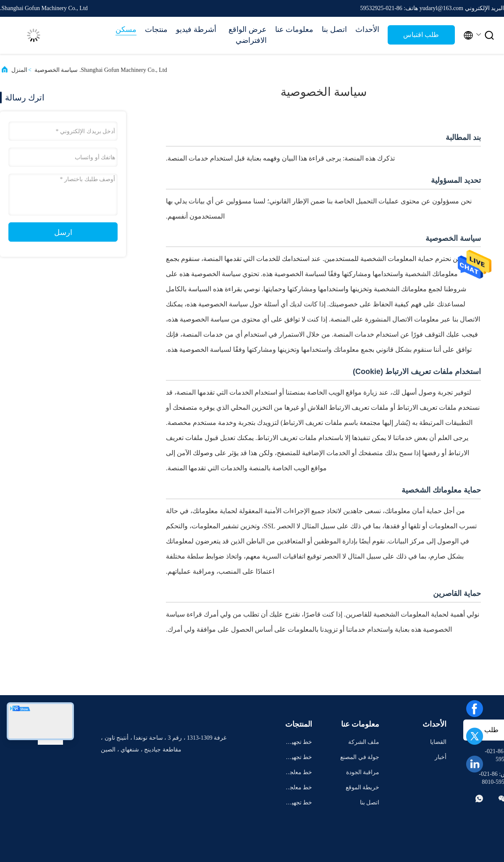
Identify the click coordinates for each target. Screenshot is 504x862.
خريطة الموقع (363, 787)
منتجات (156, 29)
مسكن (126, 29)
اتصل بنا (334, 29)
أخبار (441, 757)
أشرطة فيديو (196, 29)
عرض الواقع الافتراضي (248, 35)
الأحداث (367, 29)
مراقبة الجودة (363, 772)
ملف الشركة (364, 742)
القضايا (438, 742)
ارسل (63, 232)
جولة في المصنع (360, 757)
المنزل (19, 70)
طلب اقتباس (421, 35)
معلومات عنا (294, 29)
